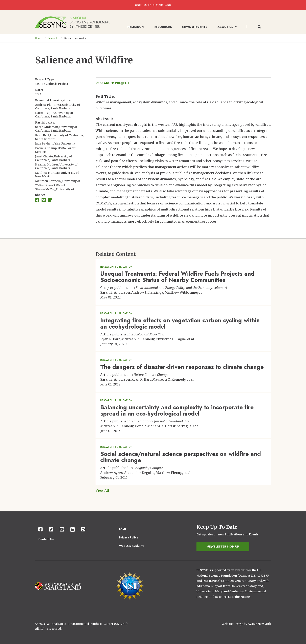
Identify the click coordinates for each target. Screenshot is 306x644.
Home (38, 38)
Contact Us (46, 539)
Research (53, 38)
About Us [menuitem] (227, 27)
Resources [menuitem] (163, 27)
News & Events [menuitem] (195, 27)
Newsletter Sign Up (223, 547)
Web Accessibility (131, 546)
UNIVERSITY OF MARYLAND (153, 5)
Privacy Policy (128, 537)
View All (102, 490)
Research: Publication (116, 267)
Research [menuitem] (136, 27)
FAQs (123, 529)
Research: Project (113, 83)
